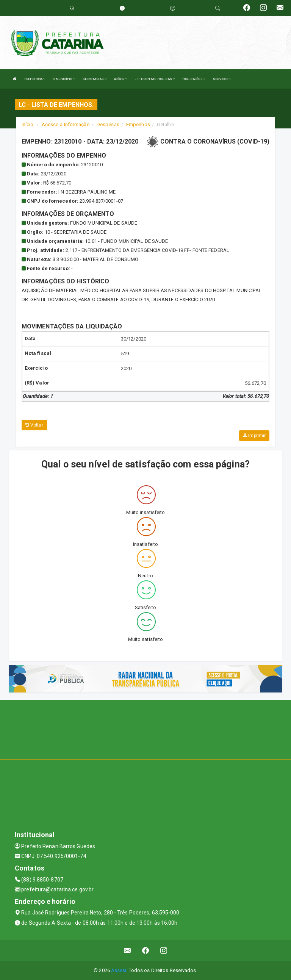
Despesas (108, 124)
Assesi (119, 970)
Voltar (34, 425)
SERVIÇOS (222, 79)
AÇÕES (120, 79)
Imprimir (254, 436)
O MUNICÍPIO (64, 79)
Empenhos (138, 124)
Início (28, 124)
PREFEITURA (35, 79)
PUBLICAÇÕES (194, 79)
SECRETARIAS (95, 79)
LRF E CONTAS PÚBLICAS (155, 79)
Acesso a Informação (66, 124)
